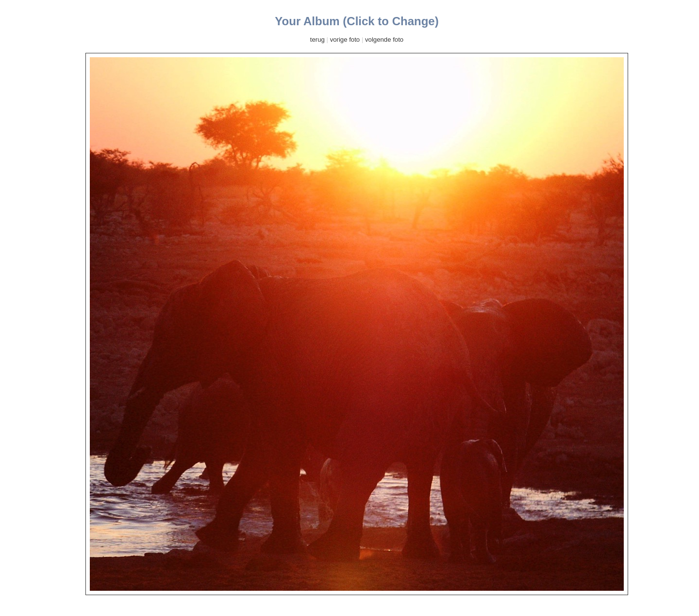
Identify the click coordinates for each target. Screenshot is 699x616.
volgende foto (384, 40)
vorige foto (345, 40)
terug (317, 40)
